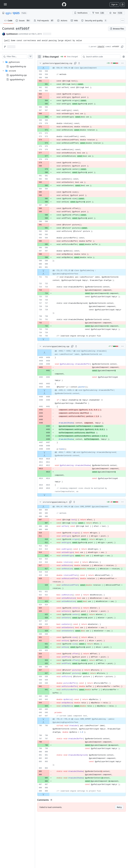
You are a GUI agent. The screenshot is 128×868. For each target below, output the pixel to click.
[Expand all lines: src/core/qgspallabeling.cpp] (82, 365)
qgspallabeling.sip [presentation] (18, 66)
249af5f (101, 47)
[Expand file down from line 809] (49, 849)
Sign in (114, 4)
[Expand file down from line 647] (49, 760)
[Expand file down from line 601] (49, 272)
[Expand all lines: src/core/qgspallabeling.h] (80, 537)
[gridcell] (84, 70)
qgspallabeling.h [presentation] (17, 79)
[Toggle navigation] (5, 4)
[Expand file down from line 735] (49, 357)
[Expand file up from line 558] (49, 70)
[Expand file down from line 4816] (50, 529)
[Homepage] (64, 4)
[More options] (122, 65)
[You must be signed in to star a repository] (116, 13)
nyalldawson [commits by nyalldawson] (12, 34)
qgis (8, 13)
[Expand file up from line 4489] (50, 418)
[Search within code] (100, 58)
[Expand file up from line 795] (49, 764)
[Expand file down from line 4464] (50, 415)
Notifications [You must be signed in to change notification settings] (81, 13)
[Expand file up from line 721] (49, 276)
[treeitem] (20, 64)
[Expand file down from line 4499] (50, 477)
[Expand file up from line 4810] (50, 480)
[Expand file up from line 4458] (50, 371)
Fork (98, 13)
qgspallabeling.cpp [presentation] (18, 75)
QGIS (16, 13)
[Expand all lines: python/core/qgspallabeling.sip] (84, 65)
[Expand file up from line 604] (49, 541)
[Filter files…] (20, 57)
